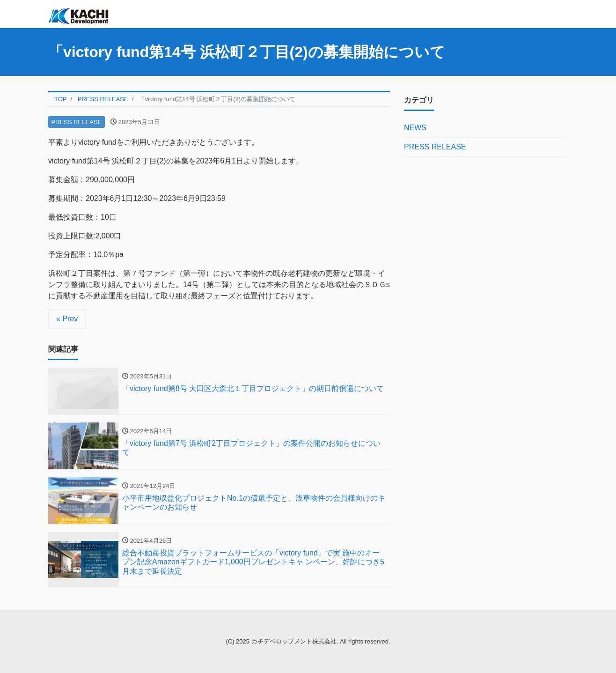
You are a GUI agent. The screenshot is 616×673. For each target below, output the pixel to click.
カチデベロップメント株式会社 (294, 641)
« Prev (67, 319)
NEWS (415, 128)
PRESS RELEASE (77, 122)
